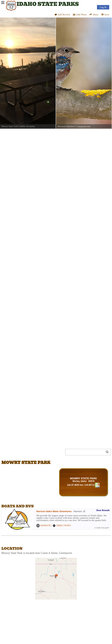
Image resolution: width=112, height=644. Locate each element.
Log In (103, 7)
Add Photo (80, 15)
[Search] (86, 452)
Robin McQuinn (28, 126)
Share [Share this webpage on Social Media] (94, 15)
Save (105, 15)
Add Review (62, 15)
